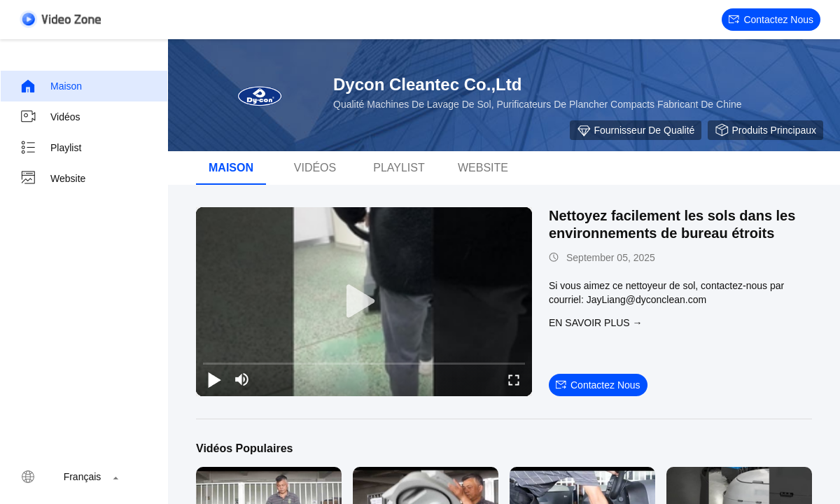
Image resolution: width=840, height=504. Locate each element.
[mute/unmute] (242, 379)
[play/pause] (214, 379)
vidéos (315, 168)
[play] (364, 302)
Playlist (50, 148)
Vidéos (50, 117)
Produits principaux (765, 130)
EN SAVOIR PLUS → (596, 323)
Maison (51, 86)
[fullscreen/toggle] (514, 379)
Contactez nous (771, 20)
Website (52, 178)
